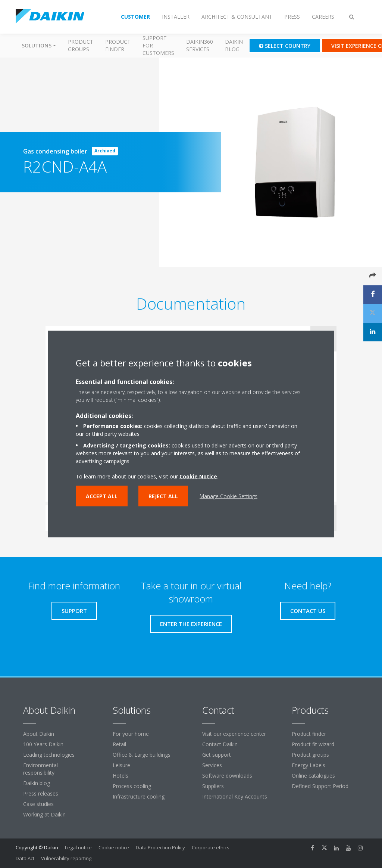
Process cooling (132, 786)
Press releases (41, 793)
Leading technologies (49, 755)
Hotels (120, 776)
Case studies (38, 804)
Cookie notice (114, 847)
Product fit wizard (313, 744)
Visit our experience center (234, 734)
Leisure (121, 765)
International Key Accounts (235, 796)
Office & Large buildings (142, 755)
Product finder (118, 45)
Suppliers (213, 786)
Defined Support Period (321, 786)
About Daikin (39, 734)
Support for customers (158, 45)
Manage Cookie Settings (228, 496)
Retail (119, 744)
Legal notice (78, 847)
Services (212, 765)
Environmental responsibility (40, 769)
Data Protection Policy (160, 847)
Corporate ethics (211, 847)
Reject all (163, 496)
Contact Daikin (220, 744)
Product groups (81, 45)
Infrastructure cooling (139, 796)
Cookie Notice (198, 476)
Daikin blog (234, 45)
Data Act (25, 858)
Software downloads (227, 776)
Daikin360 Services (200, 45)
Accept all (102, 496)
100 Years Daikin (43, 744)
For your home (131, 734)
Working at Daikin (44, 814)
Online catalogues (313, 776)
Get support (217, 755)
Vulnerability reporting (66, 858)
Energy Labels (309, 765)
